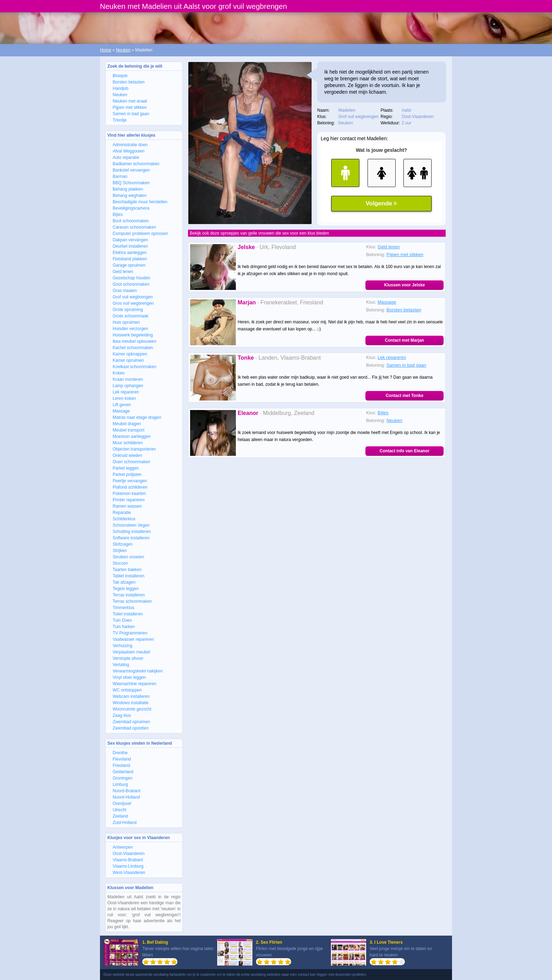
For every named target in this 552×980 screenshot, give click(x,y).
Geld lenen (123, 272)
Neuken (123, 50)
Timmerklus (124, 608)
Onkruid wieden (127, 455)
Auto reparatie (126, 157)
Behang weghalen (130, 196)
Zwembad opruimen (131, 722)
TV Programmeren (130, 633)
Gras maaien (125, 291)
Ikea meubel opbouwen (134, 341)
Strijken (120, 551)
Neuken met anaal (130, 101)
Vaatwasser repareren (133, 639)
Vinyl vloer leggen (129, 677)
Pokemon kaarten (129, 494)
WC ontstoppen (127, 690)
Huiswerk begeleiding (133, 335)
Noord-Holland (126, 797)
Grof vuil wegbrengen (133, 297)
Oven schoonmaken (131, 462)
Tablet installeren (128, 576)
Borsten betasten (129, 82)
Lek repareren (126, 392)
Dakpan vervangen (130, 240)
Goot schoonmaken (131, 284)
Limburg (120, 784)
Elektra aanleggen (130, 253)
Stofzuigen (123, 544)
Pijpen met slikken (130, 107)
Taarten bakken (127, 570)
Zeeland (120, 816)
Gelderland (123, 772)
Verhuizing (123, 646)
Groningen (123, 778)
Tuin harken (124, 627)
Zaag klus (122, 715)
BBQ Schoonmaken (131, 183)
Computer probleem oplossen (140, 234)
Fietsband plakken (130, 259)
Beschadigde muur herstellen (140, 202)
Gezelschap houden (131, 278)
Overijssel (122, 804)
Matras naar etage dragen (137, 417)
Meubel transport (128, 430)
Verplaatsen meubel (131, 652)
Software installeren (131, 538)
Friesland (121, 765)
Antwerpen (123, 847)
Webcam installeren (131, 696)
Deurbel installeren (130, 246)
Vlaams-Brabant (128, 860)
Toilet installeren (128, 614)
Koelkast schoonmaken (134, 367)
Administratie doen (130, 145)
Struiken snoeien (128, 557)
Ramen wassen (127, 506)
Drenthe (120, 753)
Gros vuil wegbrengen (133, 303)
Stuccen (120, 563)
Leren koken (124, 398)
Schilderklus (124, 519)
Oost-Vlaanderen (129, 854)
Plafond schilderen (130, 487)
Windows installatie (131, 703)
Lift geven (122, 405)
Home (106, 50)
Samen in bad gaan (131, 114)
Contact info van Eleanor (404, 451)
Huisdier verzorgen (130, 329)
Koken (119, 373)
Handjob (121, 88)
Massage (121, 411)
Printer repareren (129, 500)
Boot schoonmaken (131, 221)
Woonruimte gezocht (132, 709)
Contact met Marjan (404, 340)
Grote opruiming (128, 310)
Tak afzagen (124, 582)
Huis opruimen (126, 322)
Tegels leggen (126, 589)
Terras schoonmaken (132, 601)
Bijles (118, 215)
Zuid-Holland (125, 823)
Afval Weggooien (129, 151)
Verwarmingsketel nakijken (138, 671)
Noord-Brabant (127, 791)
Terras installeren (129, 595)
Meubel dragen (127, 424)
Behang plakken (128, 189)
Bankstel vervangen (131, 170)
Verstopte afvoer (128, 658)
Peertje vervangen (130, 481)
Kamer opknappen (130, 354)
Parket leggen (126, 468)
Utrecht (120, 810)
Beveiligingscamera (131, 208)
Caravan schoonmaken (134, 227)
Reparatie (122, 513)
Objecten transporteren (134, 449)
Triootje (120, 120)
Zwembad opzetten (131, 728)
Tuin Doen (122, 620)
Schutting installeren (132, 532)
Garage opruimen (129, 265)
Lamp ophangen (128, 386)
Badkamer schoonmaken (136, 164)
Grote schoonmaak (130, 316)
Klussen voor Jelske (404, 285)
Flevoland (122, 759)
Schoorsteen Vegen (131, 525)
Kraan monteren (128, 379)
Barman (120, 176)
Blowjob (120, 76)
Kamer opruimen (128, 360)
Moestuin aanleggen (132, 436)
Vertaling (121, 665)
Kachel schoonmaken (133, 348)
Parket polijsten (127, 475)
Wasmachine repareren (134, 684)
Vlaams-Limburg (128, 866)
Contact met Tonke (404, 396)
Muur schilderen (128, 443)
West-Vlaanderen (129, 873)
